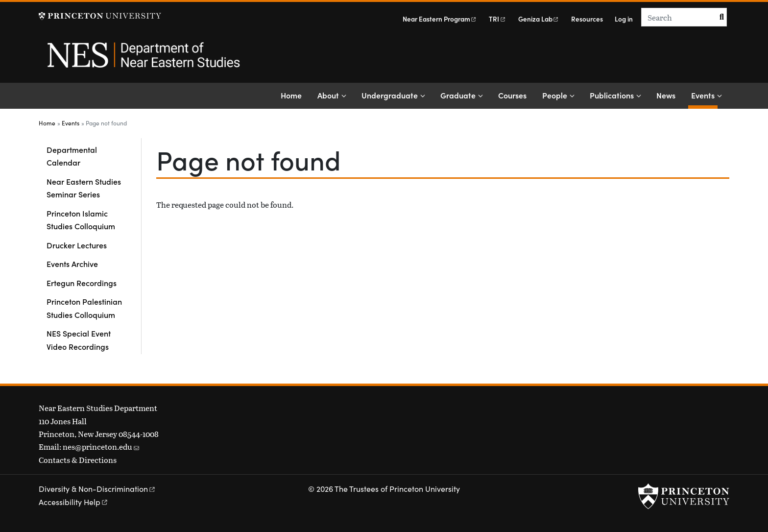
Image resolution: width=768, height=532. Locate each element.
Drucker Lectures (77, 245)
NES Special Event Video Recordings (79, 339)
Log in (624, 19)
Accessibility (74, 502)
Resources (587, 19)
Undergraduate (390, 95)
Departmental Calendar (72, 156)
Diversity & (97, 489)
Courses (512, 95)
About (328, 95)
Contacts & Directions (78, 460)
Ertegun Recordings (82, 283)
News (666, 95)
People (555, 95)
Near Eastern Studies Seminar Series (84, 188)
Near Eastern (440, 19)
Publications (612, 95)
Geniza (539, 19)
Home (291, 95)
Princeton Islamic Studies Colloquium (81, 219)
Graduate (458, 95)
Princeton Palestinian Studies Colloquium (84, 308)
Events (704, 94)
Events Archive (72, 264)
